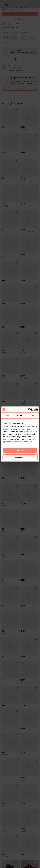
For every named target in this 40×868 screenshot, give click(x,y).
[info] (11, 38)
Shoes (33, 38)
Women (24, 38)
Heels (5, 43)
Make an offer (20, 19)
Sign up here (20, 89)
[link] (34, 60)
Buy (20, 14)
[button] (37, 3)
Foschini (15, 32)
